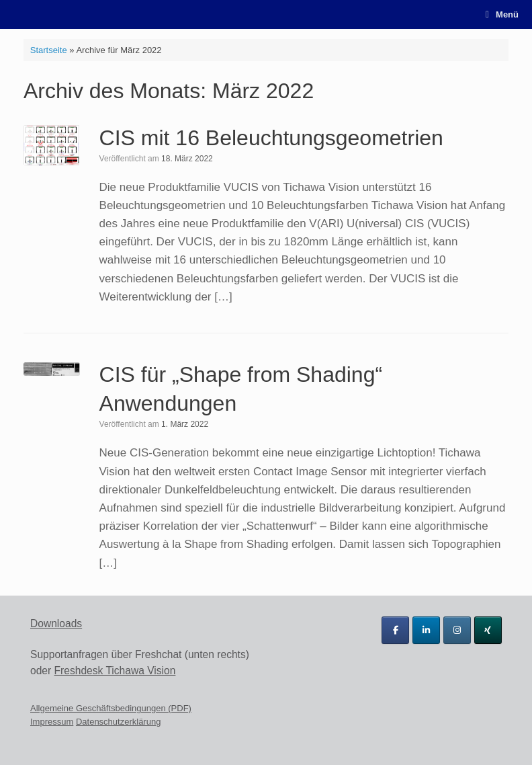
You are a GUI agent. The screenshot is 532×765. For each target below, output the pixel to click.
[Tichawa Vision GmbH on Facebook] (395, 630)
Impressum (52, 722)
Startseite (49, 50)
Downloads (56, 623)
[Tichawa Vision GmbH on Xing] (488, 630)
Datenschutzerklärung (118, 722)
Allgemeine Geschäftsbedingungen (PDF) (111, 708)
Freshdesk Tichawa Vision (115, 671)
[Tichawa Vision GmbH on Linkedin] (426, 630)
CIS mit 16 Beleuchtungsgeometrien (271, 138)
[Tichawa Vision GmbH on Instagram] (457, 630)
